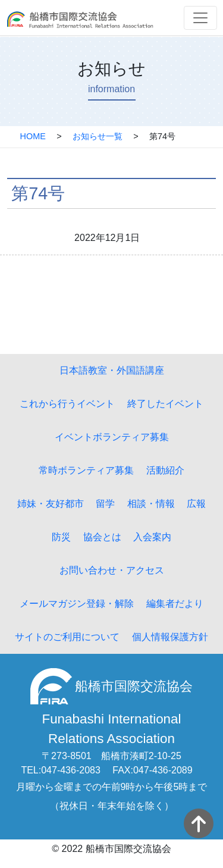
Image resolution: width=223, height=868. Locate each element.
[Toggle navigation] (200, 18)
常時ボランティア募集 (86, 470)
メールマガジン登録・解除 (77, 604)
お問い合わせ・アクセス (112, 570)
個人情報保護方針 (170, 637)
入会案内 (152, 537)
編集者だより (175, 604)
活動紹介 (165, 470)
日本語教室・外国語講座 (112, 370)
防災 (61, 537)
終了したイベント (165, 404)
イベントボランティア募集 (112, 437)
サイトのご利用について (67, 637)
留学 (105, 504)
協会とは (102, 537)
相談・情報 (151, 504)
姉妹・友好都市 (51, 504)
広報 (196, 504)
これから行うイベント (67, 404)
